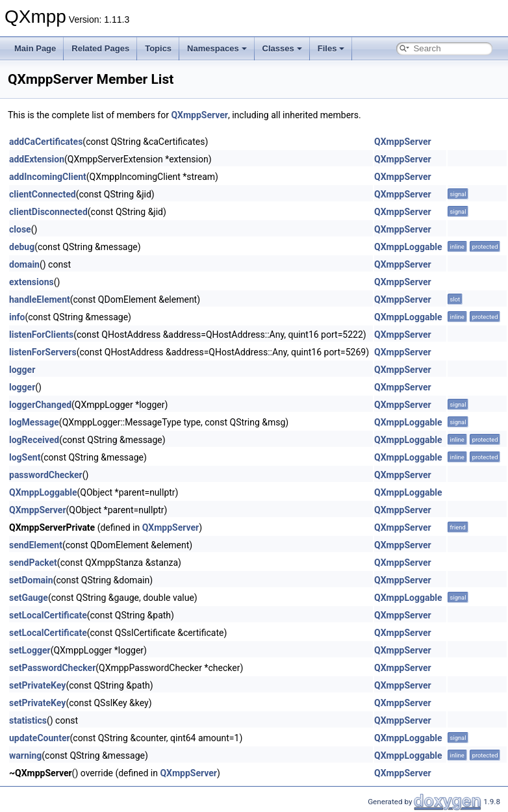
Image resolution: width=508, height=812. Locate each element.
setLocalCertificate (48, 615)
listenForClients (41, 335)
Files (331, 48)
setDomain (31, 580)
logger (22, 370)
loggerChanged (40, 405)
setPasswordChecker (52, 668)
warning (25, 755)
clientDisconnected (48, 212)
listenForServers (43, 352)
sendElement (36, 545)
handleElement (40, 299)
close (20, 229)
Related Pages (100, 48)
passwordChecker (46, 475)
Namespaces (217, 48)
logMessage (34, 422)
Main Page (35, 48)
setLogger (30, 650)
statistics (28, 720)
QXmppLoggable (408, 247)
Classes (282, 48)
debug (22, 247)
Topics (158, 48)
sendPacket (33, 563)
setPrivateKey (37, 685)
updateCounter (40, 738)
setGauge (29, 598)
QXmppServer (199, 115)
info (17, 317)
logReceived (34, 440)
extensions (32, 282)
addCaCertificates (46, 142)
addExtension (37, 159)
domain (24, 264)
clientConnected (43, 194)
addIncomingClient (48, 177)
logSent (25, 457)
